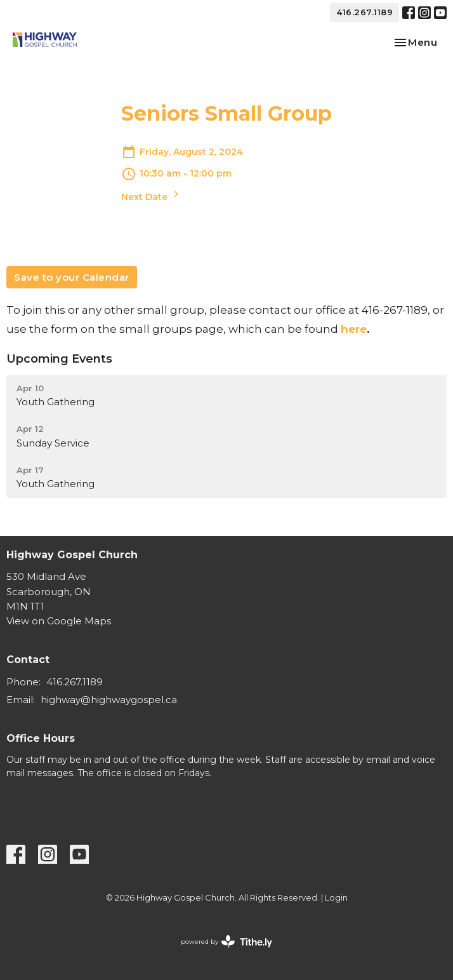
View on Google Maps (59, 621)
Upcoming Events (59, 359)
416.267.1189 (364, 12)
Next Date (152, 195)
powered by (226, 942)
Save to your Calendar (72, 277)
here (354, 329)
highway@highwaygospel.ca (109, 700)
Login (336, 898)
